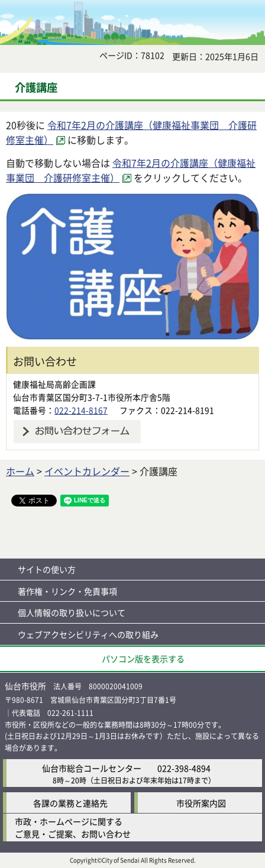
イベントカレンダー (87, 471)
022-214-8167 (81, 410)
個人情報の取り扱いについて (72, 612)
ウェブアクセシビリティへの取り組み (88, 634)
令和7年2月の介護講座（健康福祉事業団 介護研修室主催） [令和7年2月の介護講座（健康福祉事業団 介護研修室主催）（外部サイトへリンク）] (131, 170)
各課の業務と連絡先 (70, 803)
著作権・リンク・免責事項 (67, 591)
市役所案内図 (201, 803)
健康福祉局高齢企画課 (54, 384)
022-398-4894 (184, 768)
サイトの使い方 (47, 569)
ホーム (20, 471)
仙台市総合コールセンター (92, 768)
